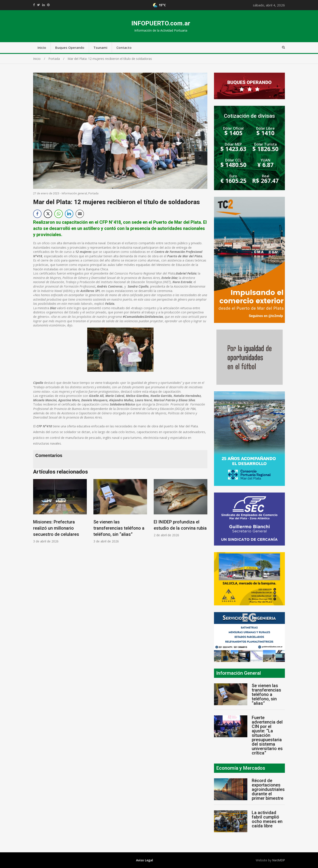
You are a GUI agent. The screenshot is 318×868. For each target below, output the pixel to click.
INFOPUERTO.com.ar (161, 23)
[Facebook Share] (37, 214)
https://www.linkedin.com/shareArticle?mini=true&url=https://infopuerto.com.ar (44, 5)
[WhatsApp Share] (59, 214)
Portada (93, 193)
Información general (74, 193)
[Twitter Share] (48, 214)
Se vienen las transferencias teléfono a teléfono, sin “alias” (119, 528)
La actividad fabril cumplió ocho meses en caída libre (267, 819)
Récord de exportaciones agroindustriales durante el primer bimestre (268, 789)
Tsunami (100, 47)
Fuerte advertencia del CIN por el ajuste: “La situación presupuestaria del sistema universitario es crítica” (267, 735)
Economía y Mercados (241, 768)
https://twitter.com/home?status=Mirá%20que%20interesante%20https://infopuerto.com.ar (39, 5)
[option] (60, 511)
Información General (238, 673)
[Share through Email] (80, 214)
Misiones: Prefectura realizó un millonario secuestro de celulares (56, 528)
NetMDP (279, 860)
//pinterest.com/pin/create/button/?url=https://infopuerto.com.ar (48, 5)
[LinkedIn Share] (69, 214)
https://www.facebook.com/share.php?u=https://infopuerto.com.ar (34, 5)
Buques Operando (70, 47)
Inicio (42, 47)
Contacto (124, 47)
